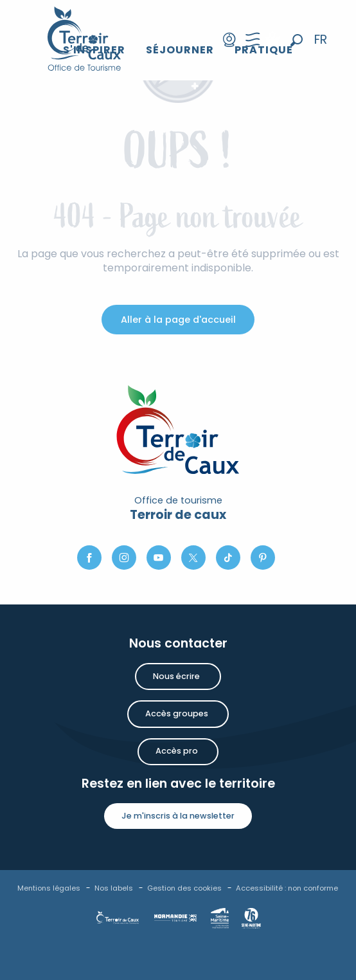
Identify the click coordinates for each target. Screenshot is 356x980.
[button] (297, 40)
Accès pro (177, 751)
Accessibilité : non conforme (287, 888)
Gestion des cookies (184, 888)
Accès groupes (177, 713)
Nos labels (114, 888)
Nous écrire (176, 676)
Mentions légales (49, 888)
